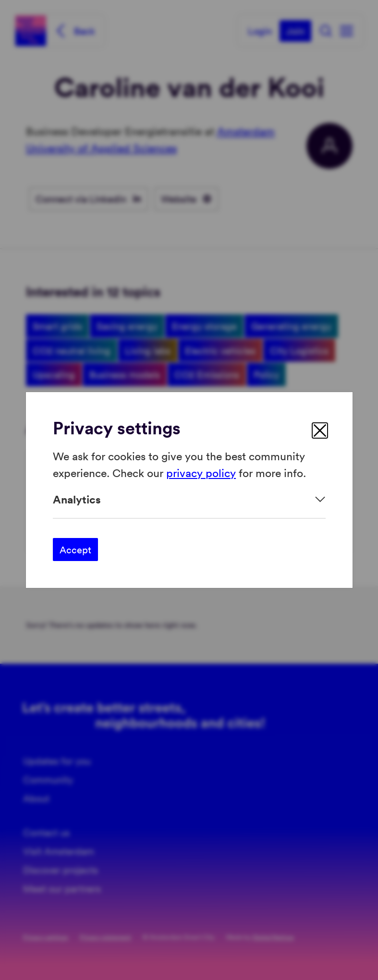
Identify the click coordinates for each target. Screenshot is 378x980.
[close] (320, 430)
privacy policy (201, 472)
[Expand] (189, 499)
